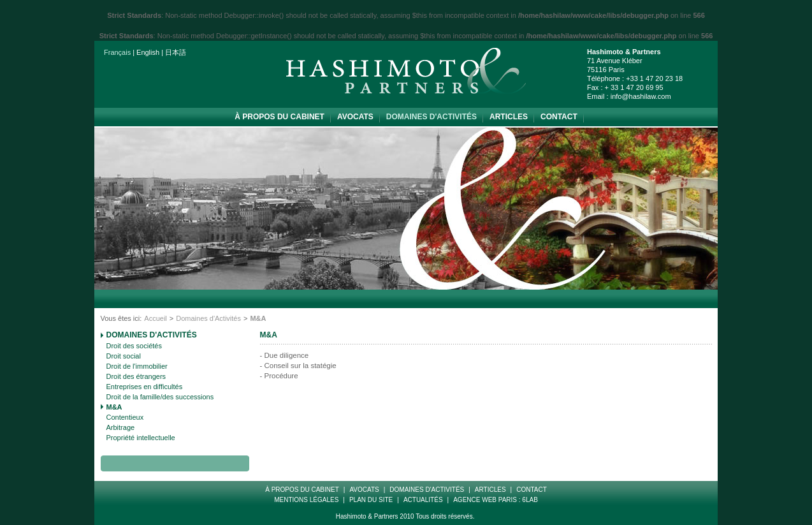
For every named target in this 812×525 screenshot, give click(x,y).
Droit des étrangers (136, 376)
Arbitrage (121, 427)
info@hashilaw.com (641, 96)
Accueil (155, 318)
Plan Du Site (371, 500)
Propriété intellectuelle (141, 438)
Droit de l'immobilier (137, 366)
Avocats (355, 117)
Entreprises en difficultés (145, 387)
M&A (114, 407)
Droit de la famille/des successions (160, 397)
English (148, 52)
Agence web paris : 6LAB (496, 500)
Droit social (124, 356)
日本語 (176, 52)
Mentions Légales (306, 500)
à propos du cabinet (279, 117)
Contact (559, 117)
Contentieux (125, 417)
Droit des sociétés (134, 346)
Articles (509, 117)
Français (117, 52)
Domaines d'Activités (431, 117)
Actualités (423, 500)
